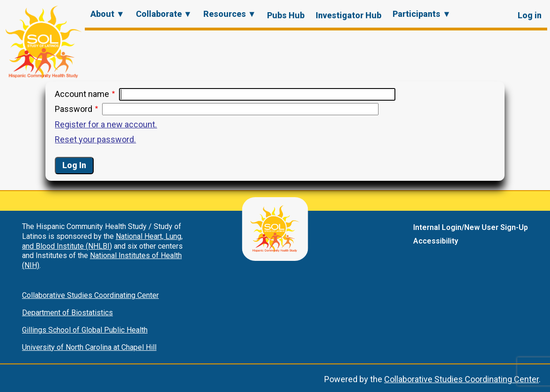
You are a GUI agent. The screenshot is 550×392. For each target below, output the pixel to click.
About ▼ (108, 14)
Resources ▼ (230, 14)
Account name (82, 94)
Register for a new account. (106, 124)
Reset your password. (95, 139)
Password (74, 109)
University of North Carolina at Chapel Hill (89, 347)
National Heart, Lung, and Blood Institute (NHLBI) (102, 241)
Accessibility (436, 241)
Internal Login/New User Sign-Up (471, 227)
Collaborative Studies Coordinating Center (90, 295)
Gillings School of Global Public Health (85, 330)
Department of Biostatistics (67, 313)
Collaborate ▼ (164, 14)
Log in (530, 15)
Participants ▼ (422, 14)
